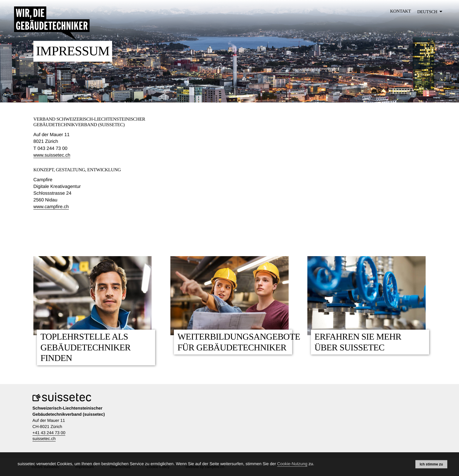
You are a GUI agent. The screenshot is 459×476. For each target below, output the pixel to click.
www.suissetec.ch (52, 155)
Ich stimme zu (431, 464)
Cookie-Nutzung (292, 464)
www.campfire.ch (51, 207)
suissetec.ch (44, 439)
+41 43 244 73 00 (49, 433)
